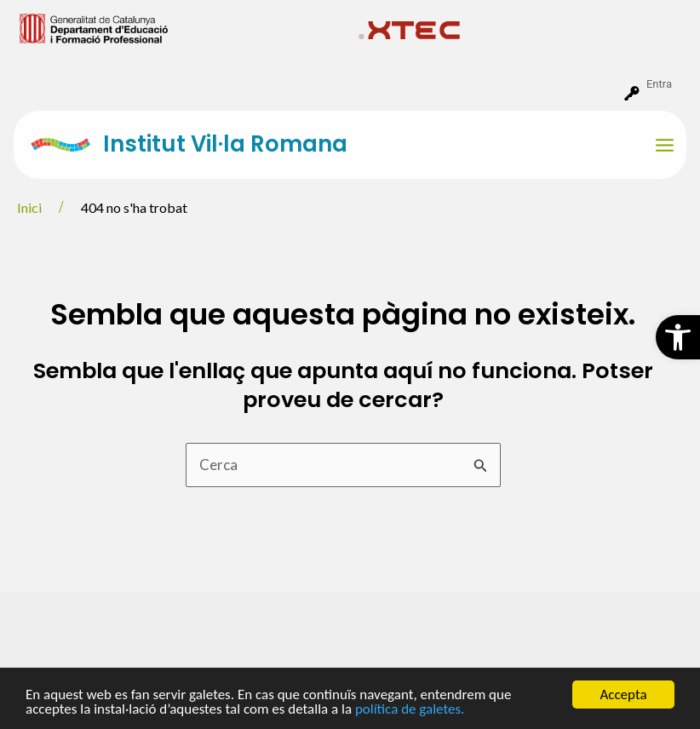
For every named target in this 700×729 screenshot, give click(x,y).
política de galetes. (410, 710)
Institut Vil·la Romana (225, 144)
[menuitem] (182, 27)
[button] (678, 337)
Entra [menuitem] (659, 84)
